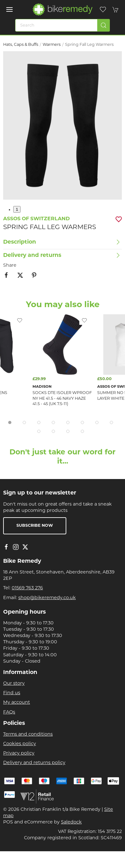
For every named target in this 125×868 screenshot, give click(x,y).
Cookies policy (20, 744)
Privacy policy (19, 753)
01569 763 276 (27, 588)
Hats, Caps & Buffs (21, 45)
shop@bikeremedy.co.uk (47, 598)
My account (17, 703)
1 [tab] (17, 209)
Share (10, 266)
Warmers (52, 45)
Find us (12, 693)
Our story (14, 684)
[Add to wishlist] (84, 321)
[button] (9, 9)
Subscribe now (35, 526)
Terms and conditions (28, 734)
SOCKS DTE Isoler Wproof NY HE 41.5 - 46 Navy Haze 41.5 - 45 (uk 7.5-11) (62, 399)
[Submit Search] (104, 25)
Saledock (71, 822)
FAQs (9, 712)
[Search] (62, 25)
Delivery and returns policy (34, 763)
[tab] (10, 422)
